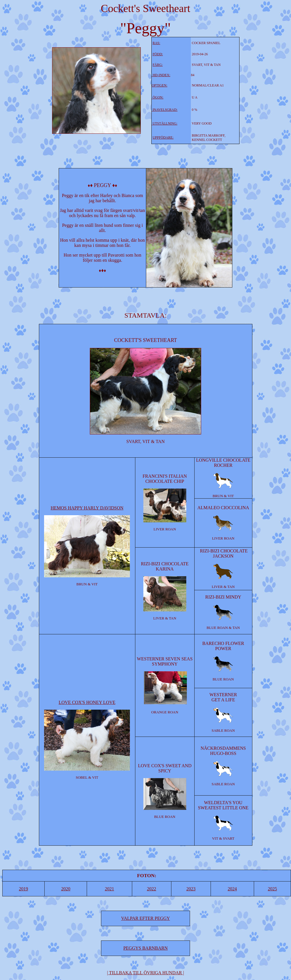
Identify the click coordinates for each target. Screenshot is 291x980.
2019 (23, 889)
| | (145, 973)
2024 (232, 889)
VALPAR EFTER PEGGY (145, 918)
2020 (66, 889)
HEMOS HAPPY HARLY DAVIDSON (87, 508)
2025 (272, 889)
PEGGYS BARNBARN (145, 948)
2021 (109, 889)
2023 (191, 889)
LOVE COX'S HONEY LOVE (87, 702)
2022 (152, 889)
